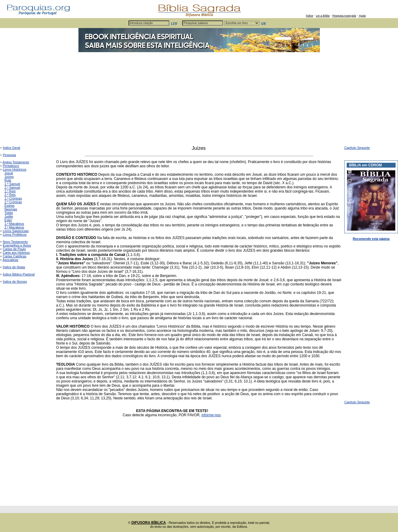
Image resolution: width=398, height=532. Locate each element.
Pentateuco (11, 166)
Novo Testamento (15, 242)
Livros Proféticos (15, 235)
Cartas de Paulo (14, 249)
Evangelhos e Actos (17, 245)
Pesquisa (9, 155)
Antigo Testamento (16, 162)
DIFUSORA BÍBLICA (148, 523)
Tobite (9, 213)
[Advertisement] (199, 100)
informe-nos (211, 415)
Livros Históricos (14, 169)
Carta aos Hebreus (16, 253)
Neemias (11, 209)
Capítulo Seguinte (357, 148)
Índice (310, 16)
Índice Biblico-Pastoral (19, 274)
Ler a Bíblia (323, 16)
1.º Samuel (12, 184)
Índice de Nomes (15, 282)
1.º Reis (10, 191)
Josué (9, 173)
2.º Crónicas (13, 202)
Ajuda (362, 16)
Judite (9, 216)
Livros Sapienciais (16, 231)
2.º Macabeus (14, 227)
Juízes (9, 177)
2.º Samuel (12, 187)
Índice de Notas (14, 267)
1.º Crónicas (13, 198)
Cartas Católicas (14, 256)
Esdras (10, 206)
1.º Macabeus (14, 224)
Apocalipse (11, 260)
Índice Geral (11, 148)
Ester (8, 220)
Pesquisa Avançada (344, 16)
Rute (8, 180)
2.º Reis (10, 195)
